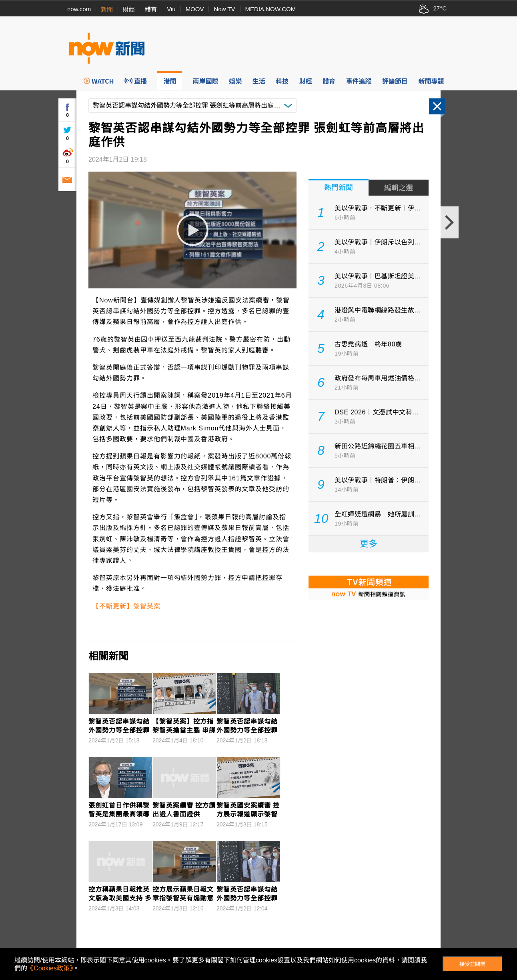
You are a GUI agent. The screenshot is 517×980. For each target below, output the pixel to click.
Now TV (224, 9)
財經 (129, 9)
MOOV (195, 9)
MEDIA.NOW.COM (271, 9)
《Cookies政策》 (50, 968)
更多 (369, 544)
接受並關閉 (472, 964)
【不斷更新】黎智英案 (126, 606)
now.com (79, 9)
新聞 (107, 9)
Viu (171, 9)
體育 (151, 9)
